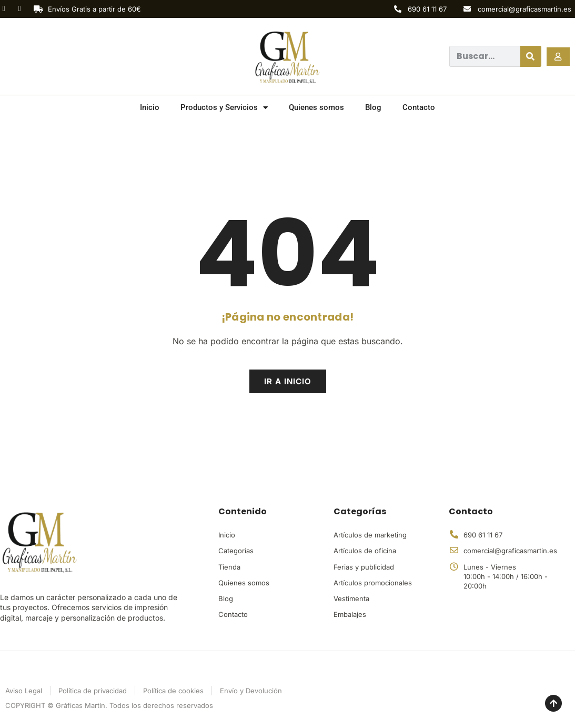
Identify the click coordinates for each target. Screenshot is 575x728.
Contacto (419, 107)
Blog (373, 107)
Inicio (150, 107)
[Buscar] (531, 56)
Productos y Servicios (224, 108)
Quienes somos (316, 107)
